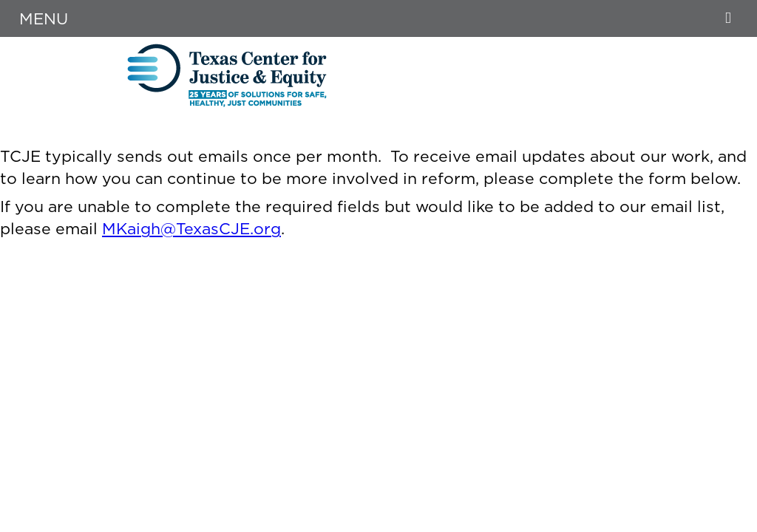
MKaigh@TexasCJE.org (191, 228)
